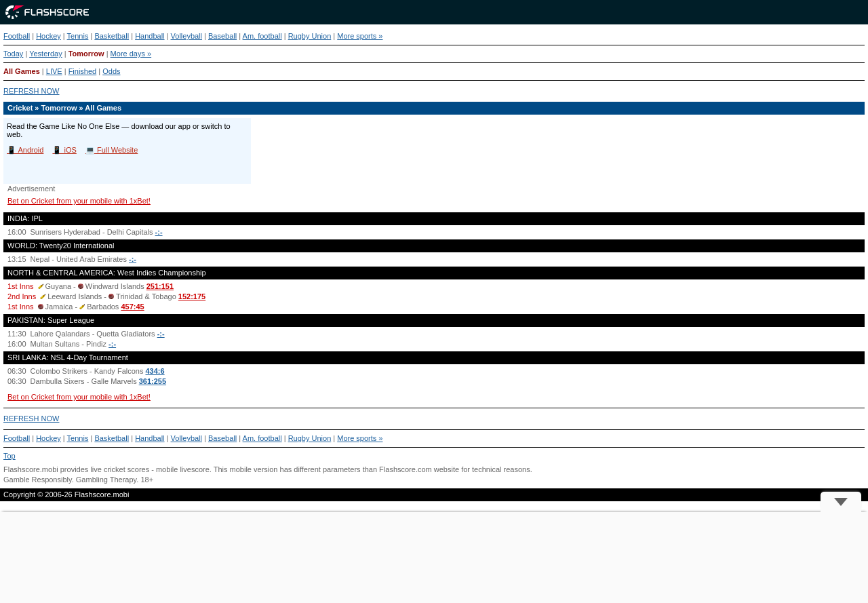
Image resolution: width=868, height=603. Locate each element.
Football (17, 36)
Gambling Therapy (106, 480)
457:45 (132, 307)
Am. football (262, 36)
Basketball (112, 36)
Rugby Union (310, 36)
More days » (131, 54)
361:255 (153, 381)
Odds (111, 71)
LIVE (54, 71)
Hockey (48, 36)
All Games (22, 71)
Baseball (222, 36)
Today (13, 54)
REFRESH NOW (32, 91)
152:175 (192, 296)
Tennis (78, 36)
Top (9, 456)
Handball (150, 36)
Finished (83, 71)
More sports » (360, 36)
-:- (159, 232)
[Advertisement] (434, 558)
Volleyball (186, 36)
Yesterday (46, 54)
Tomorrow (86, 54)
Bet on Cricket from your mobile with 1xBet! (79, 201)
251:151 (160, 286)
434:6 (155, 371)
